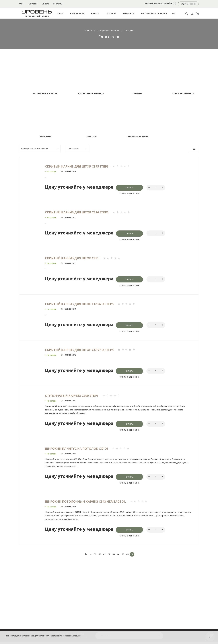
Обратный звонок (188, 4)
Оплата (45, 4)
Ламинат (118, 13)
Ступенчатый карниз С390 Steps (78, 397)
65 (123, 557)
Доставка (33, 4)
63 (114, 557)
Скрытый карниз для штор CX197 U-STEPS (88, 351)
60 (100, 557)
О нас (22, 4)
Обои (67, 13)
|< (86, 557)
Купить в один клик (131, 194)
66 (127, 557)
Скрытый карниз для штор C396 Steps (85, 212)
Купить (131, 188)
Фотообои (135, 13)
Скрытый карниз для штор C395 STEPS (85, 166)
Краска (102, 13)
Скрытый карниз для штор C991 (79, 259)
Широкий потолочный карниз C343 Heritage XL (95, 504)
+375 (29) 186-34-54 (153, 3)
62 (109, 557)
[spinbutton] (159, 188)
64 (118, 557)
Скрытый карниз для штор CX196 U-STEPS (88, 305)
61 (104, 557)
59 (95, 557)
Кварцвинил (84, 13)
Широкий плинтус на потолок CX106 (84, 450)
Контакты (58, 4)
